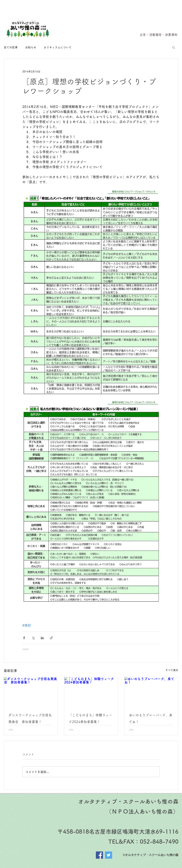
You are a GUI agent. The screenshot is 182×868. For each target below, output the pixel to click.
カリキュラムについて (58, 47)
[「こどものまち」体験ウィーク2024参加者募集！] (91, 692)
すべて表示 (172, 670)
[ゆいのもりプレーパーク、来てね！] (151, 692)
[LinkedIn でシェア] (42, 638)
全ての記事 (11, 47)
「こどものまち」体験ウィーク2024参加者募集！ (90, 718)
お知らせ (31, 47)
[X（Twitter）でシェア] (33, 638)
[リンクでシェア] (51, 638)
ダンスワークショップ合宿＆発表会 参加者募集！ (30, 718)
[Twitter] (109, 855)
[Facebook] (99, 855)
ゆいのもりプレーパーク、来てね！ (151, 718)
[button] (174, 47)
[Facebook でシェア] (24, 638)
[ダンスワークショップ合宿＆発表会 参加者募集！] (31, 692)
